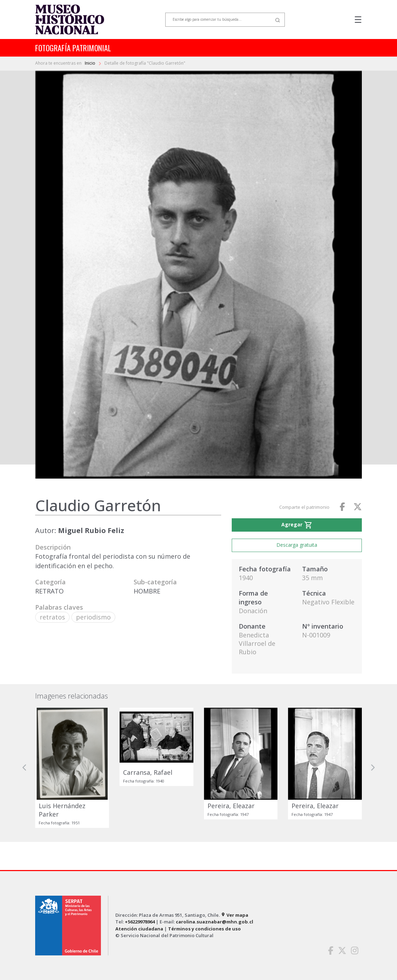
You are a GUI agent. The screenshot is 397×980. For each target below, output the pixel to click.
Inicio (91, 63)
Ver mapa (235, 915)
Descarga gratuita (297, 545)
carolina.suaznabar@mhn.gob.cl (214, 922)
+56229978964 (140, 922)
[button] (25, 768)
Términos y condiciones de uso (204, 929)
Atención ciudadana (139, 929)
